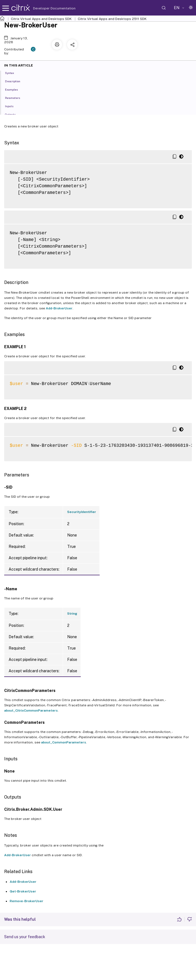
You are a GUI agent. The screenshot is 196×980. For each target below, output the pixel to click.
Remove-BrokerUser (27, 901)
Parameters (16, 98)
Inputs (12, 106)
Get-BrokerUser (23, 891)
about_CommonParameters (64, 742)
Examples (14, 89)
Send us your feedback (25, 937)
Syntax (13, 73)
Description (16, 81)
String (72, 614)
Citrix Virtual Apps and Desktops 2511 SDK (112, 19)
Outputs (13, 114)
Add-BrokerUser (59, 308)
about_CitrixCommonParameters (31, 710)
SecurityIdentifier (82, 512)
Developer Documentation (46, 8)
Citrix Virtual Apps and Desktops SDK (41, 19)
